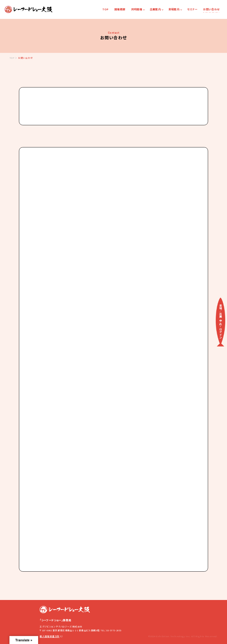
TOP (106, 9)
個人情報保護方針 (51, 636)
